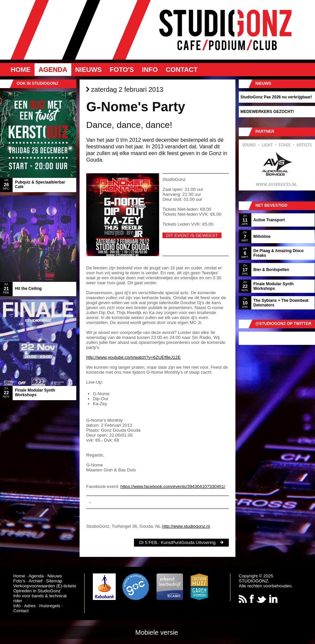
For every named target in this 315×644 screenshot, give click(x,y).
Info (150, 70)
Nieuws (89, 70)
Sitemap (54, 581)
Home (21, 70)
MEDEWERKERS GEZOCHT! (267, 112)
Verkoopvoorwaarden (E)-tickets (45, 586)
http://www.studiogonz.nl (186, 526)
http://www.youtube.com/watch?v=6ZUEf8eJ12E (133, 357)
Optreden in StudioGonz (37, 591)
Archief (35, 581)
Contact (182, 70)
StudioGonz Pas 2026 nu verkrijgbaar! (276, 97)
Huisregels (50, 606)
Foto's (122, 70)
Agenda (53, 70)
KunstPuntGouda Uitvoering (188, 542)
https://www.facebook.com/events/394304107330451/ (173, 486)
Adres (30, 606)
